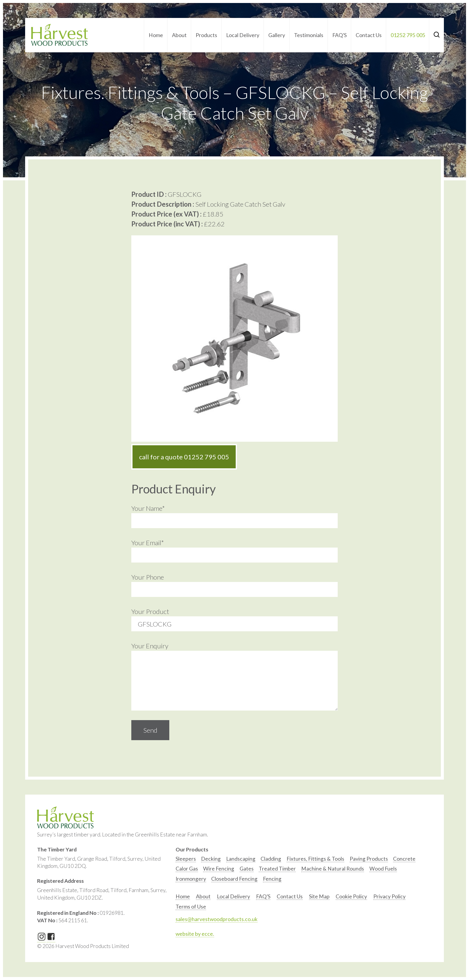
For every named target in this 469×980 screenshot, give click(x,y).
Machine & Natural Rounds (333, 869)
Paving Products (369, 859)
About (179, 35)
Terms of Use (191, 907)
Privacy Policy (389, 896)
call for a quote (184, 457)
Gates (247, 869)
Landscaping (241, 859)
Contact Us (369, 35)
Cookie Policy (351, 896)
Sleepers (186, 859)
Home (156, 35)
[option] (186, 860)
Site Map (319, 896)
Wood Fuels (383, 869)
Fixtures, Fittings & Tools (315, 859)
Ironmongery (191, 879)
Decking (211, 859)
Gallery (277, 35)
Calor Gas (187, 869)
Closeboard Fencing (234, 879)
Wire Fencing (219, 869)
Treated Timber (277, 869)
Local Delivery (243, 35)
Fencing (272, 879)
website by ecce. (195, 934)
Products (206, 35)
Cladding (271, 859)
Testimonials (309, 35)
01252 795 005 (408, 35)
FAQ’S (339, 35)
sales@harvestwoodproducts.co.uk (217, 919)
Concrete (404, 859)
